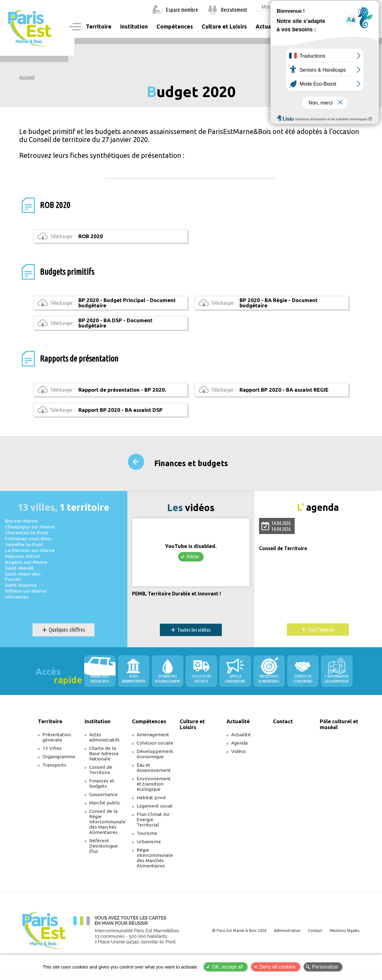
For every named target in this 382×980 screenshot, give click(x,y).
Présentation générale (57, 756)
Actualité (241, 753)
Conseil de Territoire (285, 568)
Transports (54, 784)
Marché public (105, 822)
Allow (193, 575)
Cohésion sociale (155, 762)
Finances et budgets (191, 484)
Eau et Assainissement (154, 786)
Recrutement (234, 10)
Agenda (239, 762)
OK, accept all (227, 967)
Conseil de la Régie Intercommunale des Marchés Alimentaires (107, 841)
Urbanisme (149, 860)
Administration (283, 949)
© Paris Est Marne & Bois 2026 (232, 949)
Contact (299, 26)
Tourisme (147, 852)
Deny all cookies (277, 967)
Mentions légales (343, 949)
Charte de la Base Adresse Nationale (104, 772)
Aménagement (153, 753)
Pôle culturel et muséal (339, 743)
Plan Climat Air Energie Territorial (153, 838)
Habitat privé (151, 816)
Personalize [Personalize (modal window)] (325, 967)
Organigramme (59, 775)
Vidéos (239, 770)
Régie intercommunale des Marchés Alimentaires (155, 877)
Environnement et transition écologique (154, 803)
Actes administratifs (104, 756)
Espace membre (182, 10)
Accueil (27, 77)
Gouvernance (103, 813)
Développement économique (155, 773)
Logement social (155, 825)
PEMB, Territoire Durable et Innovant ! (180, 613)
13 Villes (52, 767)
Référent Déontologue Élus (103, 865)
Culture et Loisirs (224, 26)
